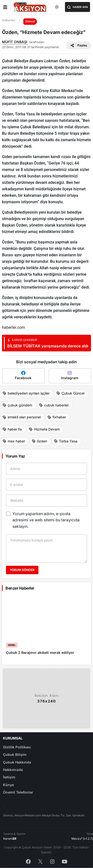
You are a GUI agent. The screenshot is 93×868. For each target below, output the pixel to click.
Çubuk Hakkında (17, 762)
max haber (14, 441)
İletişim (9, 777)
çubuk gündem (17, 405)
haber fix (12, 429)
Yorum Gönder (22, 570)
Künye (8, 785)
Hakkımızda (13, 770)
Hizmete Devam (44, 429)
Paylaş (79, 45)
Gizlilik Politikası (17, 747)
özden (39, 441)
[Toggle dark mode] (57, 7)
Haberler (9, 20)
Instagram (70, 375)
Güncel (30, 21)
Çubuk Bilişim (15, 754)
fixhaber (57, 417)
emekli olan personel (21, 417)
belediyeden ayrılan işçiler (26, 393)
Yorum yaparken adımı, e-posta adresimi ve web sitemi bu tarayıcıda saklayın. (46, 520)
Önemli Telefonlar (18, 792)
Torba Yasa (65, 441)
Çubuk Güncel (70, 393)
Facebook (23, 375)
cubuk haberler (54, 405)
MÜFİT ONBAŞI (15, 42)
